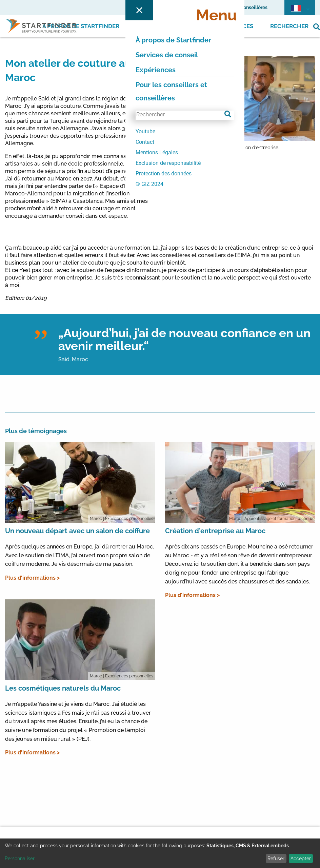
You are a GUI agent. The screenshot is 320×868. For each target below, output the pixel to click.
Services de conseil (167, 26)
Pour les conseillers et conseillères (229, 7)
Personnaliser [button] (20, 859)
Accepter (301, 859)
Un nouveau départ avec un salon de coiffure (77, 531)
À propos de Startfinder (81, 26)
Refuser (276, 859)
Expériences (234, 26)
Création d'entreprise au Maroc (215, 531)
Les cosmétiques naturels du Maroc (63, 688)
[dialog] (160, 853)
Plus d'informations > (32, 578)
